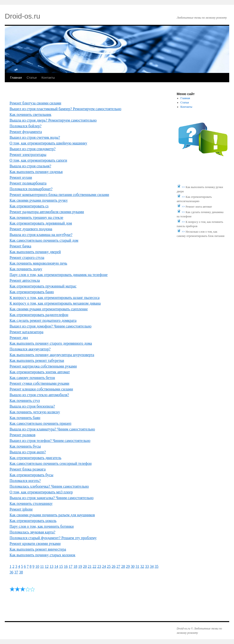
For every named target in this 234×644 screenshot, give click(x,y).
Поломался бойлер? (26, 126)
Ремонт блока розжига (28, 469)
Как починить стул (25, 401)
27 (118, 566)
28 (123, 566)
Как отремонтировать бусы (31, 475)
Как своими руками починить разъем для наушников (52, 515)
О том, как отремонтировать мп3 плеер (41, 492)
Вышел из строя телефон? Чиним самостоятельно (50, 441)
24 (104, 566)
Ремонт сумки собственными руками (39, 383)
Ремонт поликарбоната (28, 183)
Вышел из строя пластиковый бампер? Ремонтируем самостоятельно (65, 109)
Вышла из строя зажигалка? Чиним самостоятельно (52, 498)
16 (66, 566)
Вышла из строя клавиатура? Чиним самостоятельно (52, 429)
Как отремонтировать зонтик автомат (40, 372)
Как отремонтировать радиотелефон (39, 315)
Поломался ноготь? (25, 481)
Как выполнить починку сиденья (36, 172)
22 (94, 566)
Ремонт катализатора (27, 332)
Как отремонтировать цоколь (33, 521)
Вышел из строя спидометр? (33, 149)
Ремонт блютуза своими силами (35, 103)
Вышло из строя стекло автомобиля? (39, 395)
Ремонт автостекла (25, 280)
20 (85, 566)
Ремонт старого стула (27, 258)
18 (75, 566)
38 (21, 572)
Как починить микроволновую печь (38, 263)
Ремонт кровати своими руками (35, 544)
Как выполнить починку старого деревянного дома (51, 343)
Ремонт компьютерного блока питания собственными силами (59, 195)
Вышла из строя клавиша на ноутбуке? (41, 235)
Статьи (32, 78)
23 (99, 566)
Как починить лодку (26, 269)
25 (109, 566)
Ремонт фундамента (26, 132)
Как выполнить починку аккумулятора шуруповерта (52, 355)
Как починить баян (25, 418)
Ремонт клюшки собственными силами (41, 389)
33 (147, 566)
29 (128, 566)
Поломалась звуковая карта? (32, 532)
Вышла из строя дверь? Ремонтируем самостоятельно (53, 120)
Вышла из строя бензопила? (32, 406)
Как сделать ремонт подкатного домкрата (43, 320)
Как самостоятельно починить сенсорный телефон (51, 463)
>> (184, 187)
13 (51, 566)
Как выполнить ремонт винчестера (38, 549)
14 (56, 566)
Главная (16, 78)
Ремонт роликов (22, 435)
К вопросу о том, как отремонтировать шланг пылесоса (55, 298)
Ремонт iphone (21, 509)
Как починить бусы (25, 446)
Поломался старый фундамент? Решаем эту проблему (53, 538)
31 (137, 566)
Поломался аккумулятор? (30, 349)
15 (61, 566)
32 (142, 566)
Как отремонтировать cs (29, 206)
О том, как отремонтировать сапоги (38, 160)
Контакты (48, 78)
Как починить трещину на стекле (36, 217)
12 (47, 566)
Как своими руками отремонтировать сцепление (49, 309)
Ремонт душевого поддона (31, 229)
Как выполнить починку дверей (35, 252)
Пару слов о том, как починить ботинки (42, 526)
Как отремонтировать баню (32, 292)
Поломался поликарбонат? (31, 189)
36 (11, 572)
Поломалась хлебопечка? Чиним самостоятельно (49, 486)
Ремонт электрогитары (28, 155)
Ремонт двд (19, 338)
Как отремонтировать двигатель (35, 458)
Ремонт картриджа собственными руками (43, 366)
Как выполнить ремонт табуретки (37, 360)
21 (90, 566)
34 (152, 566)
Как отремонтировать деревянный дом (41, 223)
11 (42, 566)
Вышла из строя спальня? (30, 166)
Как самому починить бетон (32, 378)
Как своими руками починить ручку (39, 200)
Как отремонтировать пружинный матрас (43, 286)
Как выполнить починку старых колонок (42, 555)
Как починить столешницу (31, 503)
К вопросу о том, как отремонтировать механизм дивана (55, 303)
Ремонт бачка (20, 246)
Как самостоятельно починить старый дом (44, 240)
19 (80, 566)
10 (37, 566)
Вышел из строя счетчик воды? (35, 137)
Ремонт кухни (21, 177)
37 (16, 572)
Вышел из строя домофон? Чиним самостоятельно (51, 326)
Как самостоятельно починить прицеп (40, 423)
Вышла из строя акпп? (28, 452)
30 (133, 566)
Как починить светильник (30, 115)
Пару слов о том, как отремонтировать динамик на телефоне (59, 275)
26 (113, 566)
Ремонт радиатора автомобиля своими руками (47, 212)
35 (156, 566)
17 (70, 566)
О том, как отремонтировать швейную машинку (48, 143)
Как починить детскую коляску (35, 412)
